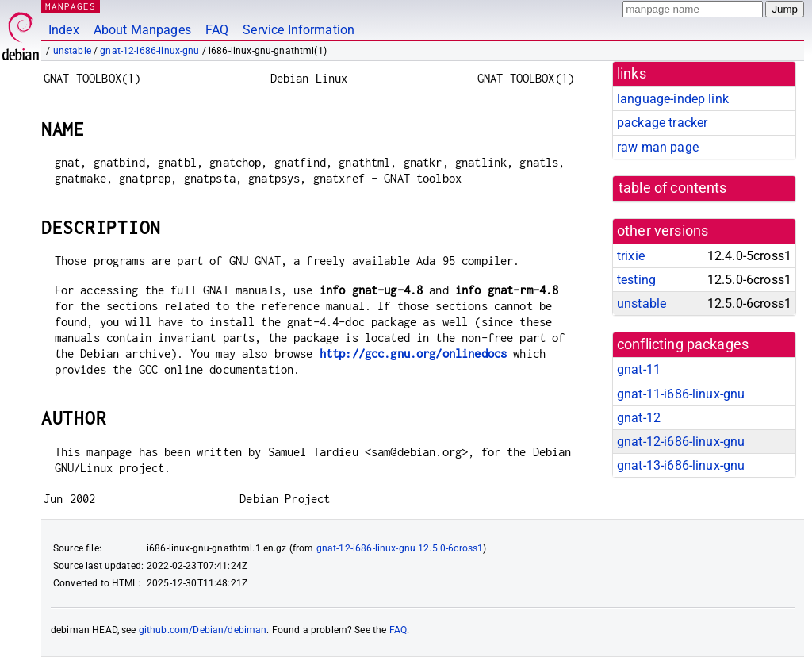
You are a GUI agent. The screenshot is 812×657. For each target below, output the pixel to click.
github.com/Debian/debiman (203, 630)
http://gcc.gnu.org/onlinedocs (413, 353)
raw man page (658, 147)
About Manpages (142, 30)
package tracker (662, 123)
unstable (72, 51)
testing (636, 280)
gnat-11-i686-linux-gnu (681, 394)
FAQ (217, 30)
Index (64, 30)
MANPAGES (71, 6)
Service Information (299, 30)
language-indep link (673, 99)
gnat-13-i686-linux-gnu (681, 465)
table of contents (673, 188)
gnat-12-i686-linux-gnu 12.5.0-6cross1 (400, 548)
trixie (631, 256)
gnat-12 (639, 418)
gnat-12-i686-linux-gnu (149, 51)
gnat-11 (639, 369)
